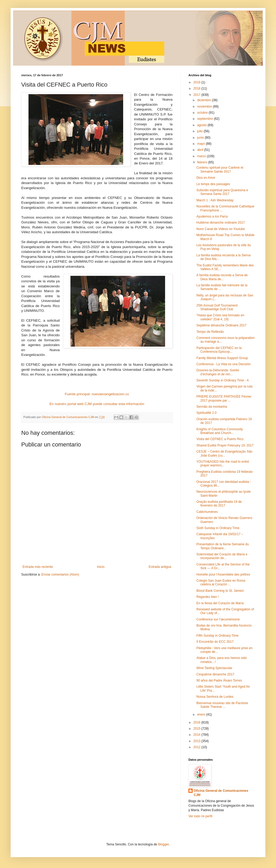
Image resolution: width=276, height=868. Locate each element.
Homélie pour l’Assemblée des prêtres (223, 575)
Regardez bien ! (208, 597)
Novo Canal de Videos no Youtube (221, 229)
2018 (197, 88)
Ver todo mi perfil (200, 816)
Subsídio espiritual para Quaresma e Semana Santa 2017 (222, 192)
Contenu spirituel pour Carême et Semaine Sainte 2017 (220, 169)
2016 (197, 722)
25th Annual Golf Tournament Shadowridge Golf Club (217, 307)
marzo (202, 156)
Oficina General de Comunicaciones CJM (221, 793)
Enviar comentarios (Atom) (60, 575)
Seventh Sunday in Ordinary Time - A (223, 380)
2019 (197, 82)
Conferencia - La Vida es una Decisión (224, 364)
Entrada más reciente (38, 567)
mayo (202, 144)
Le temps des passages (213, 184)
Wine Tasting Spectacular (214, 668)
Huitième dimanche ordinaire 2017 (221, 223)
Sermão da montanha (212, 407)
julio (200, 131)
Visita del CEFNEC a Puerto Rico (220, 439)
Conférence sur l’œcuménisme (218, 619)
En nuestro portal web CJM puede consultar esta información (97, 404)
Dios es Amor (206, 178)
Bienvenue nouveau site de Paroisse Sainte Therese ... (222, 705)
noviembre (205, 107)
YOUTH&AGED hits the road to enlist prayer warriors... (223, 463)
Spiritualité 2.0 (206, 413)
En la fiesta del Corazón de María (220, 603)
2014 (197, 735)
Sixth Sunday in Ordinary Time (218, 528)
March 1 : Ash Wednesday (215, 200)
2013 (197, 741)
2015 (197, 729)
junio (201, 138)
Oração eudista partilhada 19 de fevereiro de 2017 (219, 504)
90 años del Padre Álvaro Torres (219, 680)
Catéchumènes (207, 512)
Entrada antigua (160, 567)
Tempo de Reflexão (210, 332)
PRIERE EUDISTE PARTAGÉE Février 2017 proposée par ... (224, 398)
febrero (203, 162)
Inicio (101, 567)
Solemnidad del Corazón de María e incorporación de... (222, 556)
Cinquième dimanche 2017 (215, 674)
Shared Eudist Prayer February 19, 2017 (225, 445)
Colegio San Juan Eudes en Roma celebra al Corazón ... (221, 582)
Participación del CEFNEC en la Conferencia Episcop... (219, 350)
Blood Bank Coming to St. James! (220, 591)
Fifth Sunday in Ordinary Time (217, 636)
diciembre (204, 100)
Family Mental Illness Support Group (222, 358)
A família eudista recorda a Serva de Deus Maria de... (222, 277)
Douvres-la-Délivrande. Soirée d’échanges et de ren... (218, 372)
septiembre (206, 119)
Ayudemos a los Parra (212, 216)
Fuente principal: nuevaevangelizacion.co (97, 394)
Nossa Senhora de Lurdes (215, 697)
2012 (197, 747)
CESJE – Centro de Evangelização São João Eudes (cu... (224, 453)
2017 (197, 95)
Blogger (163, 844)
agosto (202, 125)
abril (201, 150)
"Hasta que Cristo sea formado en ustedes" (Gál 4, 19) (220, 317)
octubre (203, 113)
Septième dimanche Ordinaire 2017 (221, 325)
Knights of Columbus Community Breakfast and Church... (220, 431)
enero (202, 714)
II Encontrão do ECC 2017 (215, 642)
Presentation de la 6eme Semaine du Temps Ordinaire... (223, 546)
